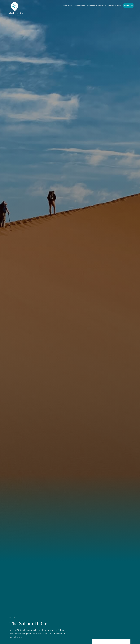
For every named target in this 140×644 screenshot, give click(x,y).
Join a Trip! (67, 5)
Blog (119, 5)
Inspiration (91, 5)
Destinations (79, 5)
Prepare (101, 5)
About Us (111, 5)
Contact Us (128, 5)
